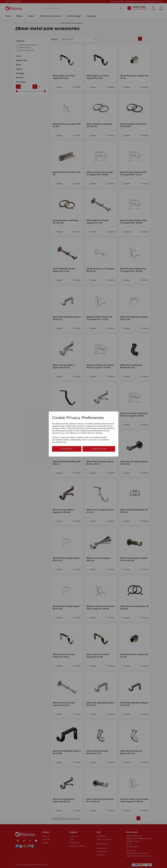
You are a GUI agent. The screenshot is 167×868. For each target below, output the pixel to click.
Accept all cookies (99, 449)
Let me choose (67, 449)
